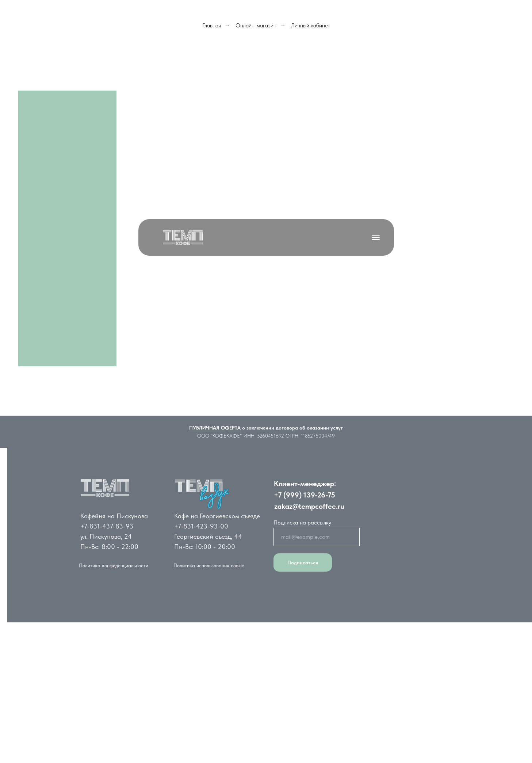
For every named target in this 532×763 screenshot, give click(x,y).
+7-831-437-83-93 (107, 526)
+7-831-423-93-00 (201, 526)
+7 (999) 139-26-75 (305, 495)
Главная (212, 25)
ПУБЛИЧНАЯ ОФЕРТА (215, 428)
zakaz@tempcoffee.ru (309, 506)
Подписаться (303, 562)
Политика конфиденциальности (114, 565)
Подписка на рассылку (302, 522)
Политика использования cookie (209, 565)
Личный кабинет (311, 25)
